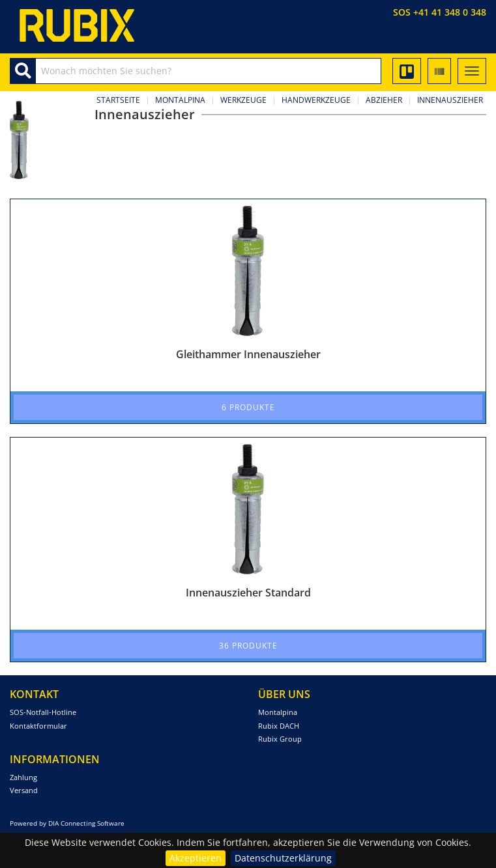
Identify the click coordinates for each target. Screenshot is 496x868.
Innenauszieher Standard (248, 593)
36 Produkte (248, 646)
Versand (24, 790)
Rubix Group (280, 739)
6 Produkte (248, 407)
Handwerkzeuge (316, 100)
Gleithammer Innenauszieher (248, 354)
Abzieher (384, 100)
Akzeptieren (196, 858)
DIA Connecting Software (86, 823)
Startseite (118, 100)
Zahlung (23, 777)
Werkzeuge (243, 100)
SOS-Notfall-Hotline (43, 712)
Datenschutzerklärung (283, 858)
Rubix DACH (279, 726)
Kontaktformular (38, 726)
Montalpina (180, 100)
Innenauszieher (450, 100)
